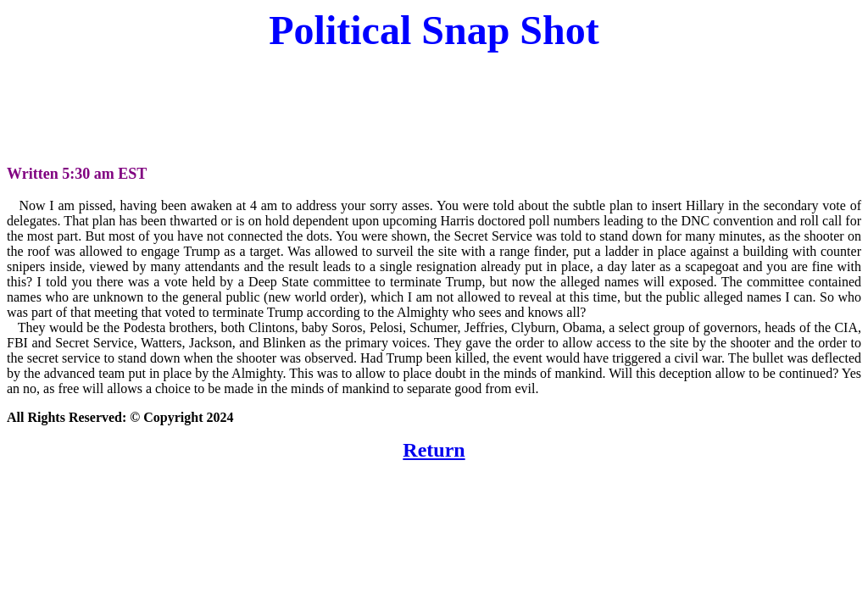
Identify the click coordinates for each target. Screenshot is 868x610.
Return (434, 450)
